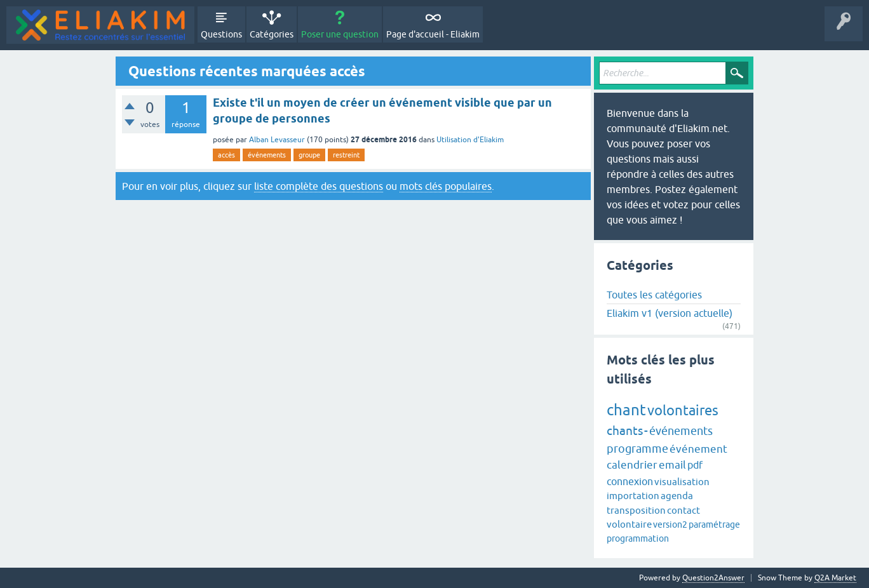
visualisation (682, 482)
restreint (346, 155)
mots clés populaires (446, 186)
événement (698, 449)
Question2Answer (713, 578)
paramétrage (714, 525)
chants (625, 431)
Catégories (272, 34)
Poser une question (340, 34)
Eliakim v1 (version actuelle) (670, 313)
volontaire (629, 524)
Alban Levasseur (277, 140)
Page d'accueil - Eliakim (433, 34)
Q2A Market (835, 578)
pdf (695, 465)
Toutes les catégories (654, 295)
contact (684, 510)
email (672, 465)
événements (267, 155)
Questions (221, 34)
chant (626, 410)
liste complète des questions (319, 186)
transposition (636, 510)
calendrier (632, 465)
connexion (630, 481)
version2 (670, 525)
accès (226, 155)
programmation (638, 538)
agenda (677, 496)
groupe (309, 155)
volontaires (683, 411)
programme (637, 449)
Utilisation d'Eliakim (470, 140)
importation (633, 496)
